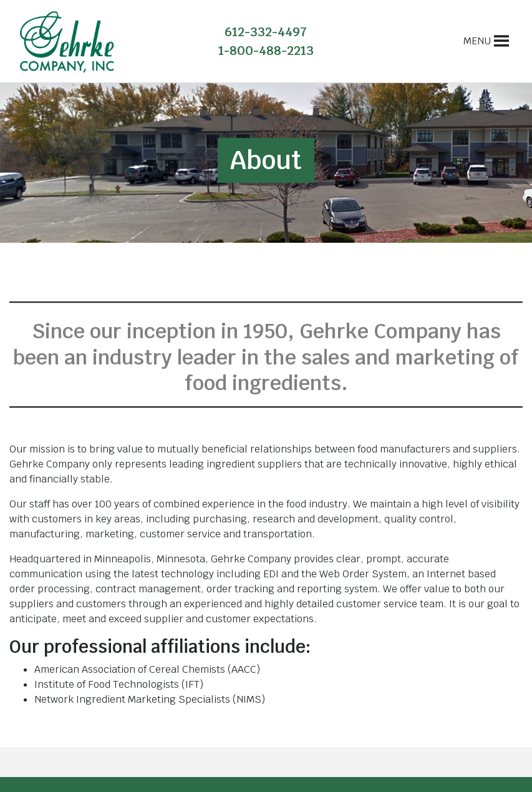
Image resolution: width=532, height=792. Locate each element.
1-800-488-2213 (266, 51)
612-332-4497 (266, 32)
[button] (477, 41)
